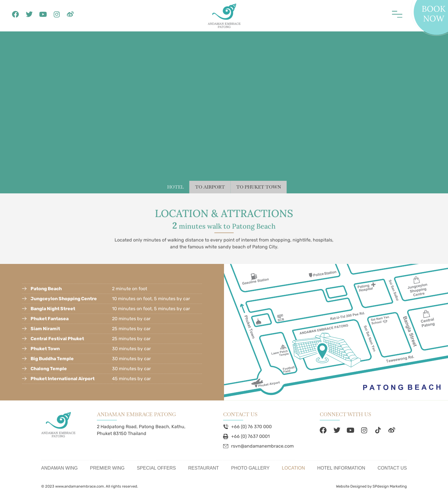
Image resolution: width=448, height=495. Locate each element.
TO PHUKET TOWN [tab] (259, 187)
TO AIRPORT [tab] (210, 187)
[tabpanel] (224, 112)
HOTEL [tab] (175, 187)
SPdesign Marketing (390, 486)
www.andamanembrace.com (80, 486)
